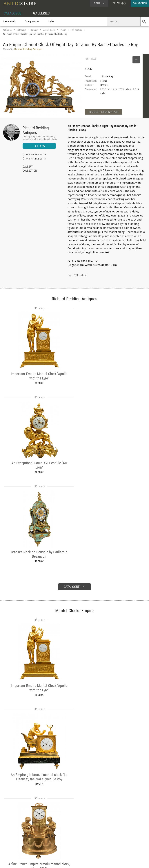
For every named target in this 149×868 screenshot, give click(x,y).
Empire (63, 30)
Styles (36, 837)
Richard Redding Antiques (36, 130)
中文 (124, 3)
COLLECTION (30, 171)
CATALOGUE (13, 13)
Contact (115, 838)
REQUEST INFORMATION (103, 112)
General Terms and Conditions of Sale (82, 862)
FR (114, 3)
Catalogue (21, 30)
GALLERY (28, 167)
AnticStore (8, 30)
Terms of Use (56, 862)
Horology (34, 30)
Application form (14, 845)
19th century (76, 30)
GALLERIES (41, 13)
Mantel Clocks (49, 30)
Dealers (67, 833)
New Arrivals (9, 21)
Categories (38, 833)
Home (114, 835)
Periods (37, 842)
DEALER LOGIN (14, 837)
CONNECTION (140, 3)
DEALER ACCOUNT (12, 829)
